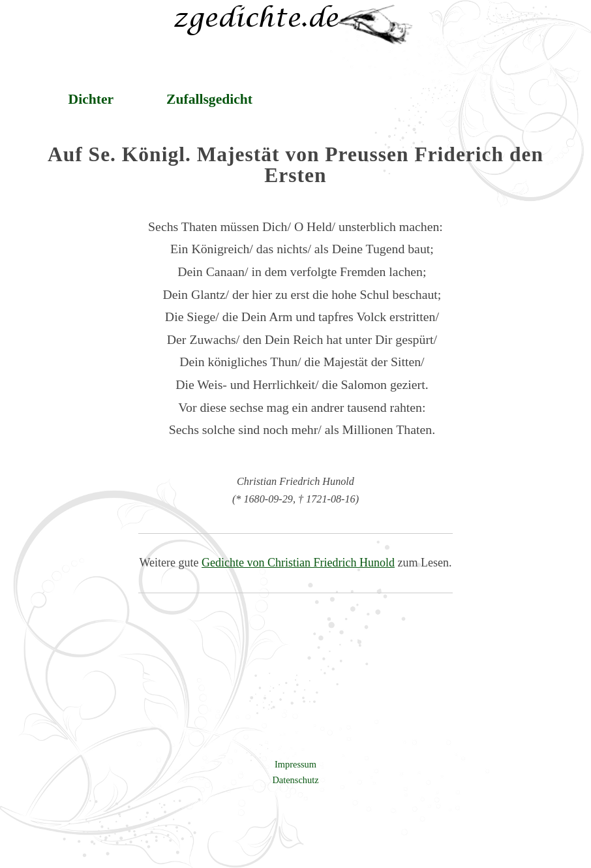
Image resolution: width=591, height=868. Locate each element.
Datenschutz (295, 780)
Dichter (91, 99)
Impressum (295, 764)
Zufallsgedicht (209, 99)
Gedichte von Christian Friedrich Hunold (298, 563)
